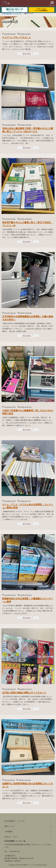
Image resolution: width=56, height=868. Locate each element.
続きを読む (28, 54)
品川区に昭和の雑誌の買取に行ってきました (24, 693)
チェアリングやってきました (17, 37)
